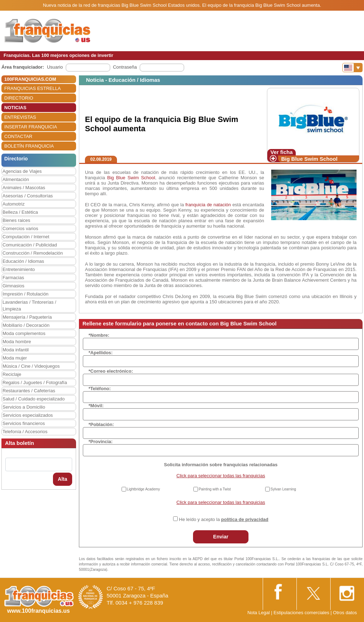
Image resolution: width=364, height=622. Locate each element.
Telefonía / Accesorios (25, 432)
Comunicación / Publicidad (30, 245)
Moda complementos (24, 333)
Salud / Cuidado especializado (34, 399)
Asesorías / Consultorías (28, 196)
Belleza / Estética (20, 212)
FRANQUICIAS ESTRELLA (33, 88)
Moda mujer (15, 358)
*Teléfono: (100, 389)
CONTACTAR (18, 136)
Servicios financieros (24, 423)
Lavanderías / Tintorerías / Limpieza (29, 305)
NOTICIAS (15, 108)
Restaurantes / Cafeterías (29, 391)
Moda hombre (17, 342)
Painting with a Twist (215, 489)
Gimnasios (13, 286)
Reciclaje (12, 374)
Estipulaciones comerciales (302, 613)
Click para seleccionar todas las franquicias (221, 476)
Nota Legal (259, 613)
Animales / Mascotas (24, 188)
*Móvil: (96, 406)
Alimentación (16, 179)
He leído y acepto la (224, 519)
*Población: (101, 424)
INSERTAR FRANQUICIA (31, 127)
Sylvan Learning (283, 489)
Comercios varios (20, 228)
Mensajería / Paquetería (27, 317)
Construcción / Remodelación (33, 253)
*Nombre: (99, 335)
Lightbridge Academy (143, 489)
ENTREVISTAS (20, 117)
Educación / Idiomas (23, 261)
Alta (63, 479)
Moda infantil (16, 350)
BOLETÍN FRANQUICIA (29, 146)
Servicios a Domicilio (24, 407)
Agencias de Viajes (22, 171)
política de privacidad (245, 519)
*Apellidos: (101, 353)
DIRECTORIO (19, 98)
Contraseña (125, 67)
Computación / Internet (26, 237)
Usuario (55, 67)
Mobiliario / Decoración (26, 325)
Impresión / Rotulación (25, 294)
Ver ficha (282, 152)
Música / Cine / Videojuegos (31, 366)
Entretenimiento (19, 269)
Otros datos (345, 613)
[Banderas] (352, 68)
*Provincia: (101, 442)
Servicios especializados (28, 415)
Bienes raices (16, 220)
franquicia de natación (208, 205)
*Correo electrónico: (111, 371)
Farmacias (13, 278)
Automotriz (14, 204)
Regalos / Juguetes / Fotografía (35, 382)
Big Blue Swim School (309, 159)
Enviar (221, 537)
